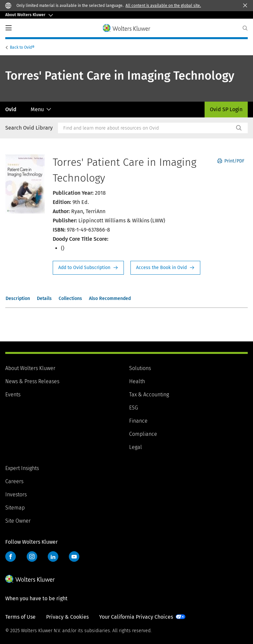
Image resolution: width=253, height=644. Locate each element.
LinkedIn (53, 557)
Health (137, 381)
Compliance (143, 434)
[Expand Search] (245, 28)
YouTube (74, 557)
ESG (134, 408)
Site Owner (18, 521)
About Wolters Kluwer (30, 368)
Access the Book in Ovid (165, 268)
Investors (16, 495)
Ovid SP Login (226, 109)
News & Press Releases (32, 381)
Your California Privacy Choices (136, 617)
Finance (138, 421)
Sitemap (15, 508)
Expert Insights (22, 468)
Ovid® (23, 47)
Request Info (88, 268)
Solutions (140, 368)
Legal (136, 447)
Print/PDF (231, 161)
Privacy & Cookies (67, 617)
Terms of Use (20, 617)
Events (13, 395)
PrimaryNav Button (9, 28)
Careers (14, 481)
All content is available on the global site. (163, 6)
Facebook (11, 557)
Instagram (32, 557)
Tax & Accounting (149, 395)
